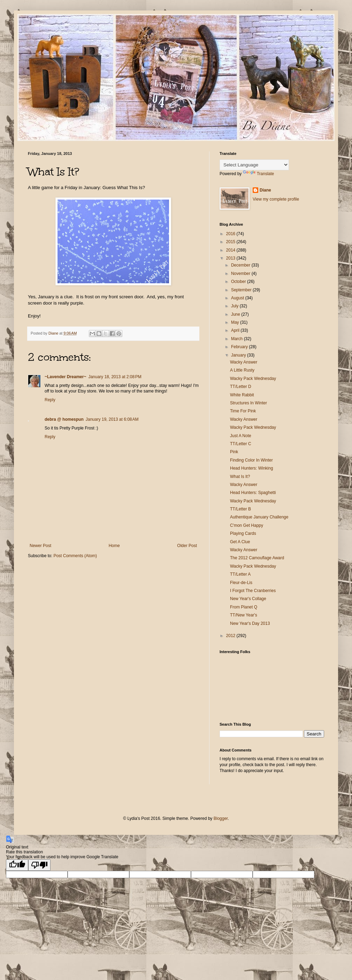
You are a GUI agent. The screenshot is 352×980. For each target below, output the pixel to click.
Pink (234, 452)
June (236, 314)
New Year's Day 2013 (250, 623)
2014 (231, 250)
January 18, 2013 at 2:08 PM (115, 377)
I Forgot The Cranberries (253, 591)
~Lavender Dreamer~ (65, 377)
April (236, 330)
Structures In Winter (248, 403)
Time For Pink (243, 411)
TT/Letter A (240, 574)
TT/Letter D (241, 387)
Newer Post (40, 546)
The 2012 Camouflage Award (257, 558)
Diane (265, 190)
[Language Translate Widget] (254, 165)
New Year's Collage (248, 599)
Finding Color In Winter (251, 460)
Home (114, 546)
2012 (231, 636)
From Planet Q (244, 607)
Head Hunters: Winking (251, 468)
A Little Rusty (242, 370)
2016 (231, 234)
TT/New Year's (244, 615)
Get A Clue (240, 542)
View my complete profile (276, 199)
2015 (231, 242)
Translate (259, 174)
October (239, 282)
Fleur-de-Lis (241, 583)
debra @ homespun (64, 419)
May (236, 322)
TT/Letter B (240, 509)
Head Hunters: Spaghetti (253, 493)
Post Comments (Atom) (75, 556)
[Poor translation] (39, 865)
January (239, 355)
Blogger (221, 818)
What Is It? (240, 477)
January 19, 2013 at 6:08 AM (112, 419)
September (242, 290)
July (235, 306)
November (241, 274)
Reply (50, 400)
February (240, 347)
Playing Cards (243, 533)
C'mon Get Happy (247, 525)
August (238, 298)
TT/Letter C (241, 444)
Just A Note (241, 436)
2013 (231, 258)
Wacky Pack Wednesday (253, 379)
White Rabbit (242, 395)
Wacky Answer (244, 362)
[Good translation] (17, 865)
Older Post (187, 546)
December (241, 265)
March (238, 339)
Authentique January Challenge (259, 517)
